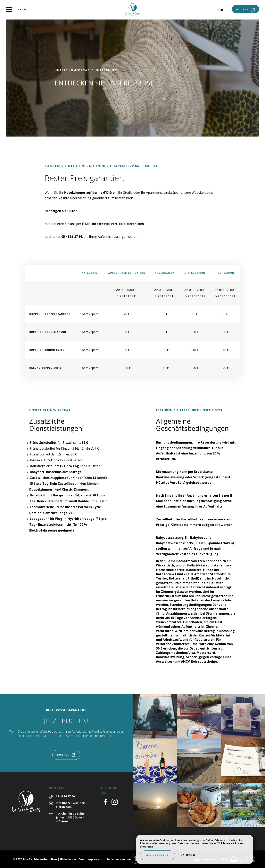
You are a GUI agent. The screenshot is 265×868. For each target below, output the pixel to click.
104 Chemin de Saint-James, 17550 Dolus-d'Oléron (71, 817)
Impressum (95, 859)
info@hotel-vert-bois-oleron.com (71, 805)
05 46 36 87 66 (65, 796)
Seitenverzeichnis (119, 859)
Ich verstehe (157, 855)
